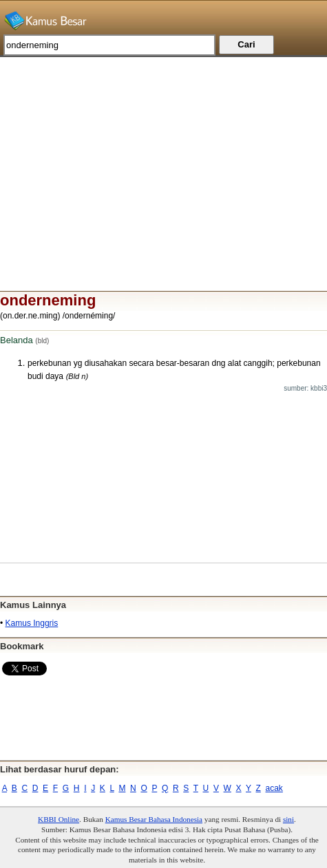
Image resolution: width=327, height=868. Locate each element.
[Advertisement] (163, 153)
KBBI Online (59, 819)
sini (288, 819)
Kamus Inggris (32, 623)
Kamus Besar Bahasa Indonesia (154, 819)
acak (274, 788)
